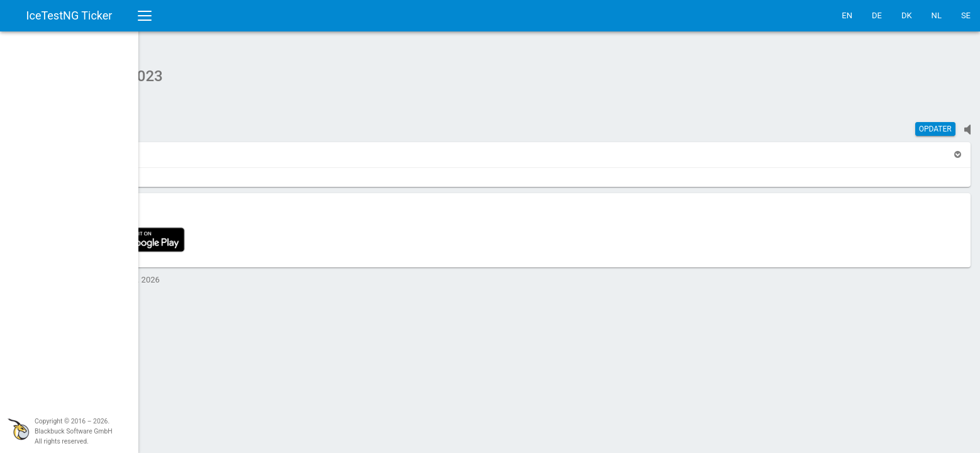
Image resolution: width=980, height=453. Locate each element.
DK (907, 15)
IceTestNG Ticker (70, 15)
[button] (176, 148)
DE (877, 15)
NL (937, 15)
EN (847, 15)
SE (966, 15)
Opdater (935, 123)
